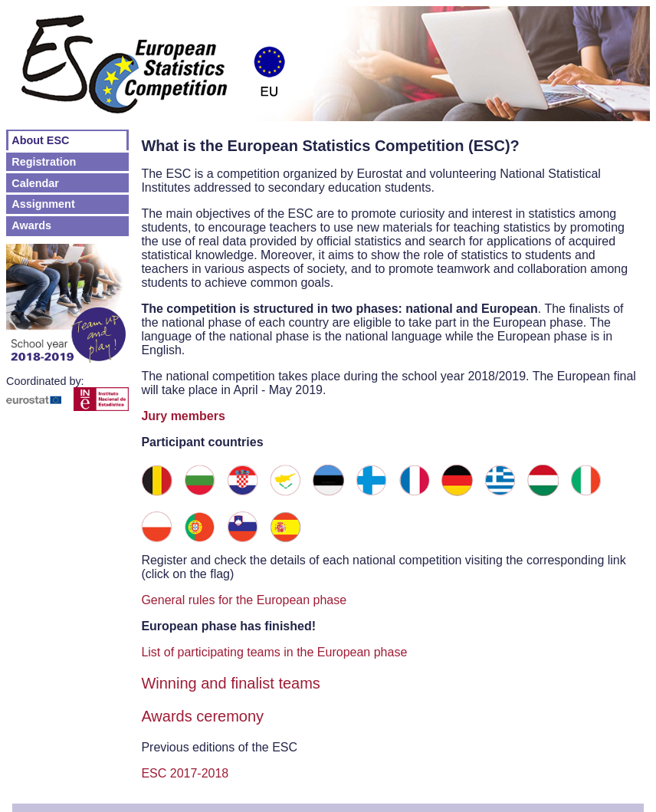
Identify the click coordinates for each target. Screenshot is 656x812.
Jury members (183, 416)
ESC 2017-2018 (185, 773)
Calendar (35, 183)
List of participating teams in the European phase (274, 652)
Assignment (43, 204)
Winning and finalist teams (230, 683)
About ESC (40, 140)
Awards (31, 225)
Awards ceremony (202, 716)
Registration (44, 162)
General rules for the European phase (244, 600)
